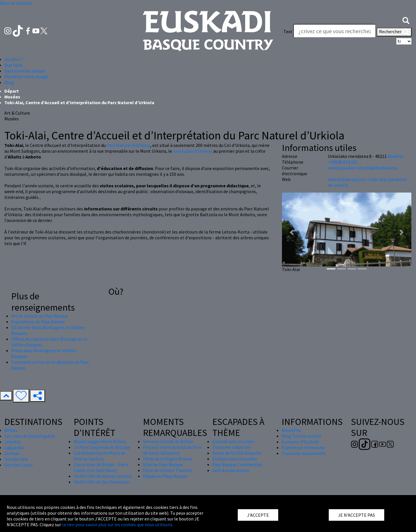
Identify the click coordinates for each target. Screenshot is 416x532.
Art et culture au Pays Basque (40, 316)
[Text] (335, 31)
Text (288, 31)
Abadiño (395, 156)
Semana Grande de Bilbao (168, 441)
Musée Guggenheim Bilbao (100, 441)
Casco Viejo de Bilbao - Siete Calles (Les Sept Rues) (101, 467)
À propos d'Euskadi (300, 442)
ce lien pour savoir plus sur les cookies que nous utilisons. (118, 524)
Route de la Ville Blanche (237, 453)
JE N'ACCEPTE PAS (356, 515)
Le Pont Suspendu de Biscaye (102, 447)
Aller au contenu (16, 3)
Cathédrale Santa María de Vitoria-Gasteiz (100, 456)
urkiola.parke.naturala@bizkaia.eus (363, 168)
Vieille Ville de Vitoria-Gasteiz (103, 476)
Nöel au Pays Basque (163, 464)
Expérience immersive (303, 447)
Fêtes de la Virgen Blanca (168, 459)
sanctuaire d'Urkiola (193, 151)
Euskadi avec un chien (233, 441)
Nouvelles (291, 430)
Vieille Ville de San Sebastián (102, 482)
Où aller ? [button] (14, 59)
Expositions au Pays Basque (38, 322)
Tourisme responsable (304, 453)
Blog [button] (9, 82)
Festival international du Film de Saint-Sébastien (172, 450)
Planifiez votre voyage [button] (26, 76)
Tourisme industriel (232, 447)
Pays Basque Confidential (237, 464)
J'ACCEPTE (258, 515)
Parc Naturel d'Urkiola (128, 145)
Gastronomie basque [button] (25, 71)
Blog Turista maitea (301, 436)
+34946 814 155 (343, 162)
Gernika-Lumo (18, 465)
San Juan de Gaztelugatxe (30, 436)
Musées (12, 97)
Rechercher (394, 32)
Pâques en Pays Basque (165, 476)
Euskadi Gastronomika (235, 459)
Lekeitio (12, 442)
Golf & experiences (231, 470)
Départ (12, 91)
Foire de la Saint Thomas (167, 470)
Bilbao (11, 430)
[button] (406, 20)
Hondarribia (16, 459)
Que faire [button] (13, 65)
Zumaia (12, 453)
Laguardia (14, 447)
